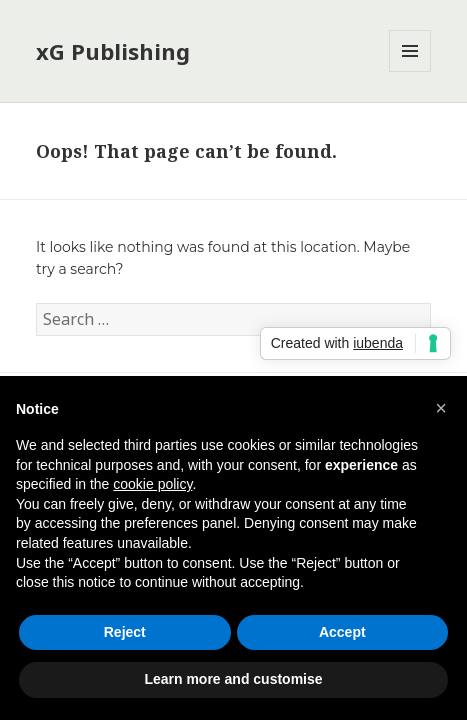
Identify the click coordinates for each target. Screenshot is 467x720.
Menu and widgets (410, 71)
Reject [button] (125, 632)
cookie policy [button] (152, 484)
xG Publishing (113, 51)
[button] (441, 408)
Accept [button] (342, 632)
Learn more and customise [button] (233, 679)
